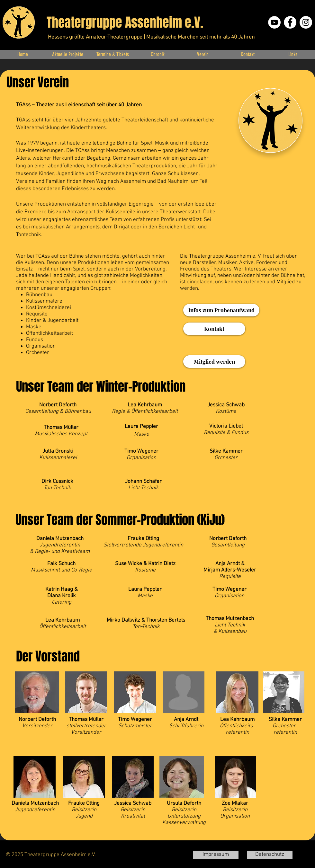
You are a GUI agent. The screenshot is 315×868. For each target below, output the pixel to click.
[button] (67, 54)
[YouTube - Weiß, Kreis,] (274, 22)
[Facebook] (290, 22)
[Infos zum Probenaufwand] (221, 310)
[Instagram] (306, 22)
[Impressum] (216, 855)
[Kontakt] (214, 329)
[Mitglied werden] (214, 362)
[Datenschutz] (270, 855)
